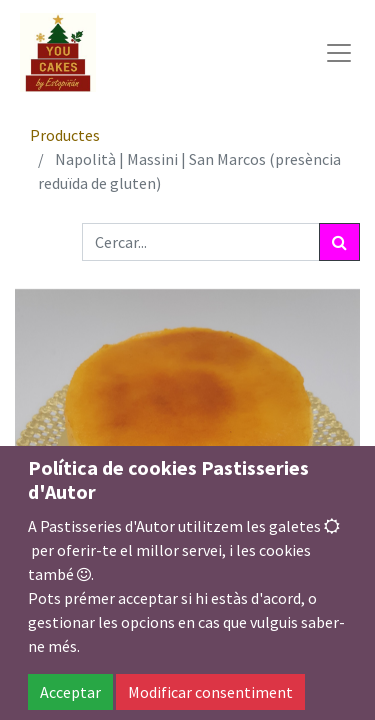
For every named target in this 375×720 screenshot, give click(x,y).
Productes (65, 135)
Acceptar (70, 692)
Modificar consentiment (210, 692)
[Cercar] (339, 242)
